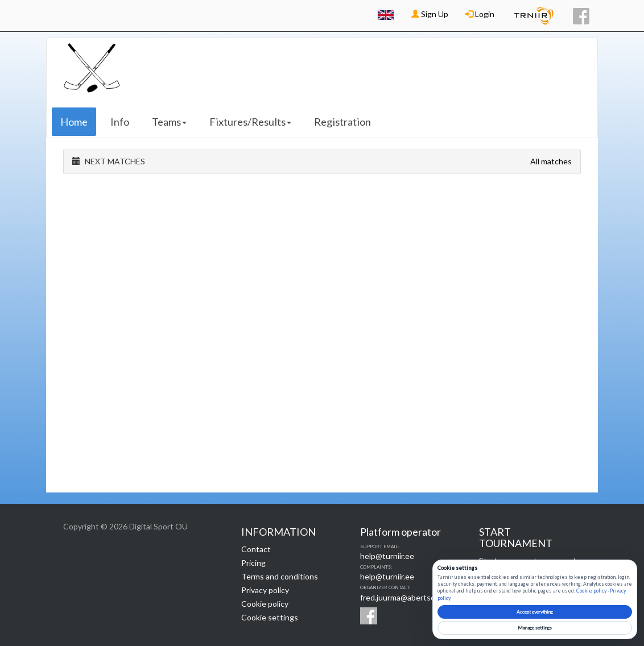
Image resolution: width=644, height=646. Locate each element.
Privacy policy (265, 590)
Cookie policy (265, 604)
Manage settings (535, 628)
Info (120, 122)
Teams (169, 122)
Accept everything (535, 612)
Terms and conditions (280, 576)
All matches (551, 161)
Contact (256, 549)
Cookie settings (270, 617)
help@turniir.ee (387, 556)
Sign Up (430, 14)
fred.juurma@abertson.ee (405, 597)
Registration (342, 122)
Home (74, 122)
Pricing (253, 563)
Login (480, 14)
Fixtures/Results (250, 122)
